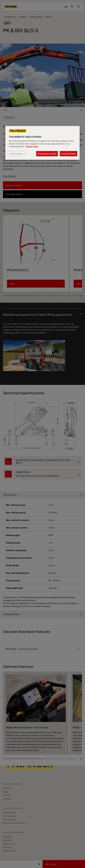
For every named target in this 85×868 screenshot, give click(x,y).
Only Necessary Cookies (47, 154)
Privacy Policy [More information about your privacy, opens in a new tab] (32, 146)
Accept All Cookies (69, 154)
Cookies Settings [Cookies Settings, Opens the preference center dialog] (16, 154)
